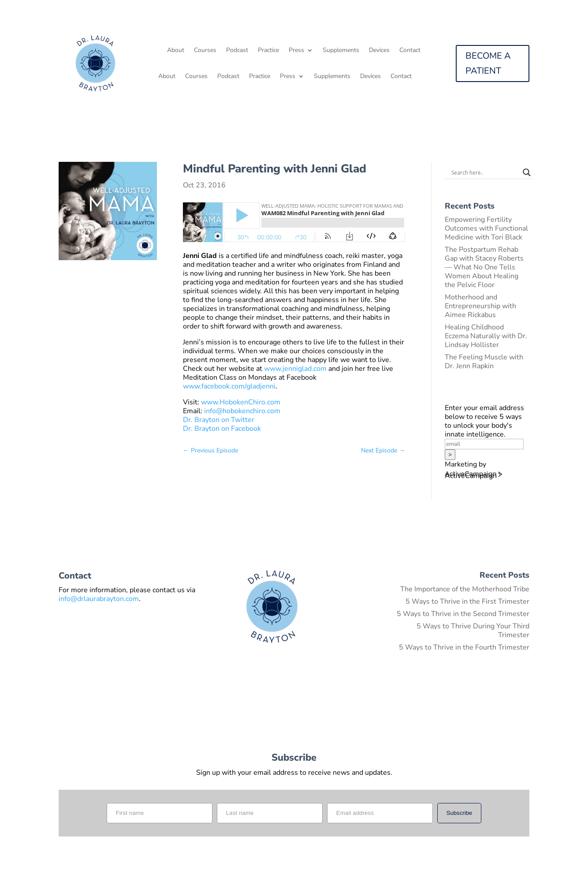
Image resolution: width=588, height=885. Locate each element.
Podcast (237, 51)
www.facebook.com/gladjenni (229, 386)
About (176, 51)
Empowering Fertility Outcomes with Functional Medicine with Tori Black (486, 228)
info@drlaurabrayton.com (99, 599)
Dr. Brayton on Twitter (219, 420)
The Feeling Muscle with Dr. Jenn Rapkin (484, 362)
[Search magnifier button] (527, 172)
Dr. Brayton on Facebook (222, 429)
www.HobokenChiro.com (241, 402)
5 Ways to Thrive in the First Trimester (467, 601)
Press (296, 51)
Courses (205, 51)
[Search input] (485, 172)
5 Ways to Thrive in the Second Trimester (463, 614)
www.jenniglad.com (295, 369)
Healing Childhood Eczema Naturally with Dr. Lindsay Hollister (486, 336)
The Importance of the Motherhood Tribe (465, 589)
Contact (410, 51)
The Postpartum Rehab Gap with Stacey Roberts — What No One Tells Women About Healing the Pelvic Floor (484, 267)
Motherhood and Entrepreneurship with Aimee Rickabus (480, 306)
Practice (268, 51)
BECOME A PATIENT (488, 63)
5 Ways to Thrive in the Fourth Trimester (464, 647)
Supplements (341, 51)
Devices (379, 51)
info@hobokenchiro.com (242, 411)
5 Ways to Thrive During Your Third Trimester (473, 631)
